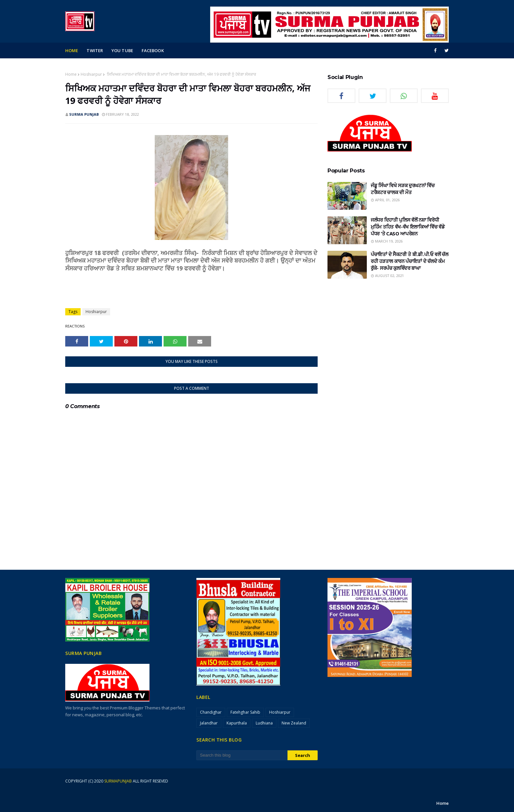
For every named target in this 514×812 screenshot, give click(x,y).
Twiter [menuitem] (95, 50)
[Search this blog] (242, 755)
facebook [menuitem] (153, 50)
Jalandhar (209, 723)
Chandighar (211, 712)
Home (71, 74)
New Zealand (294, 723)
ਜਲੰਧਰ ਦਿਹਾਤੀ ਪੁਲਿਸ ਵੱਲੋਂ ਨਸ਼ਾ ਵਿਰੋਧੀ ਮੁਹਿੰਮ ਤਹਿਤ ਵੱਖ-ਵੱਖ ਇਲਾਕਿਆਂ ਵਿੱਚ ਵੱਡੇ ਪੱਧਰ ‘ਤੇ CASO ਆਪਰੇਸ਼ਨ (408, 227)
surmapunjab (118, 781)
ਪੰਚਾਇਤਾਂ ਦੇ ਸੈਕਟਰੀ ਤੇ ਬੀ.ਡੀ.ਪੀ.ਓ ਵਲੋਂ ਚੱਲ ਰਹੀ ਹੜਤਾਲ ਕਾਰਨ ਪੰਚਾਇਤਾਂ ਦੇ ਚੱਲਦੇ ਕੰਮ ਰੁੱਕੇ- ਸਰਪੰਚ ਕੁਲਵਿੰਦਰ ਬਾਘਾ (410, 261)
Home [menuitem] (72, 50)
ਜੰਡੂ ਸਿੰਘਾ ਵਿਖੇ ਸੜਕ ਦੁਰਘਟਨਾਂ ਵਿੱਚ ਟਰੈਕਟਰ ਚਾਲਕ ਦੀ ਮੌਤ (403, 189)
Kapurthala (237, 723)
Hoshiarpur (91, 74)
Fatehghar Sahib (245, 712)
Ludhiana (264, 723)
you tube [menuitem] (122, 50)
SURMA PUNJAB (84, 114)
